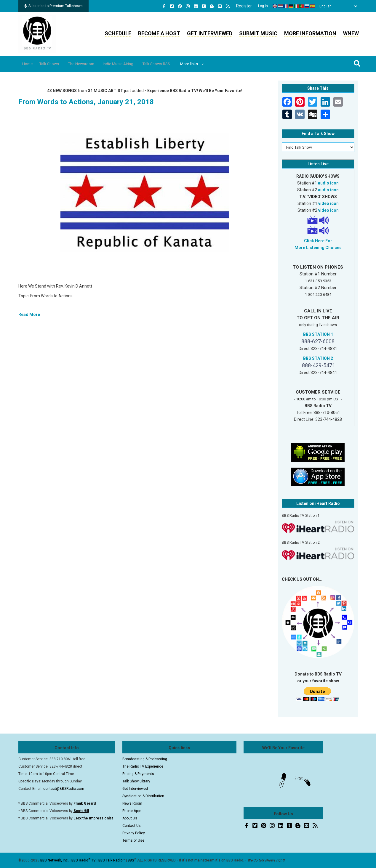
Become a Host (159, 33)
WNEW (351, 33)
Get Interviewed (210, 33)
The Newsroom (91, 64)
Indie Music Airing (133, 64)
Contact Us (132, 826)
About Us (130, 818)
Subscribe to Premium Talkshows (53, 6)
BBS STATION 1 (318, 334)
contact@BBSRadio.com (64, 789)
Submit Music (258, 33)
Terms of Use (133, 840)
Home (29, 64)
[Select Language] (337, 6)
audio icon (328, 183)
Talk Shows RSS (175, 64)
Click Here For (318, 241)
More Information (310, 33)
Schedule (118, 33)
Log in (263, 6)
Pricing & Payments (138, 774)
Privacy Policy (134, 833)
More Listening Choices (318, 248)
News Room (132, 803)
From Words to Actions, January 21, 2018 (86, 102)
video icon (328, 203)
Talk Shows (55, 64)
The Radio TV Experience (143, 766)
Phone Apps (132, 811)
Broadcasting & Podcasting (145, 759)
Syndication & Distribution (143, 796)
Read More (29, 315)
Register (244, 6)
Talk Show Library (136, 781)
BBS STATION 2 (318, 358)
